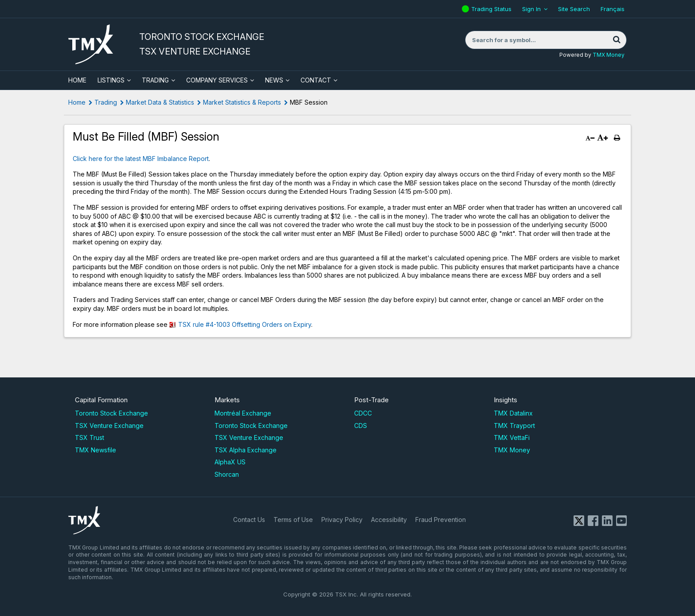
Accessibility (389, 520)
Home (77, 102)
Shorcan (227, 474)
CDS (361, 426)
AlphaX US (230, 462)
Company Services (217, 80)
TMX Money (609, 55)
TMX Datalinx (513, 413)
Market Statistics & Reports (242, 102)
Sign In (531, 9)
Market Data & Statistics (160, 102)
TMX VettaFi (512, 437)
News (274, 80)
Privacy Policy (342, 520)
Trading (155, 80)
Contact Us (249, 520)
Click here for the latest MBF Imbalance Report (141, 159)
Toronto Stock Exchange (111, 413)
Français (613, 9)
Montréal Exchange (243, 413)
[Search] (617, 40)
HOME (77, 80)
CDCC (363, 413)
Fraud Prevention (441, 520)
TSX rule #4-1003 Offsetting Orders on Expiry (245, 324)
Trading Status (492, 9)
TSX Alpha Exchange (246, 450)
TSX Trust (90, 437)
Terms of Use (293, 520)
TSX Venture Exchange (109, 426)
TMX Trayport (514, 426)
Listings (111, 80)
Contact (316, 80)
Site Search (574, 9)
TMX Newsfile (96, 450)
